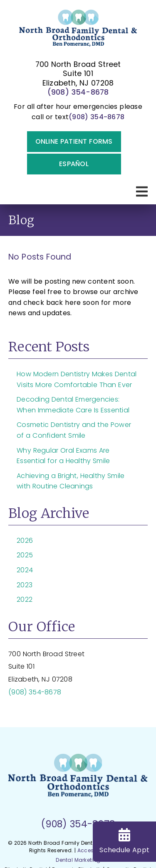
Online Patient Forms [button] (74, 141)
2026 (25, 541)
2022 (25, 600)
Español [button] (74, 164)
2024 (25, 570)
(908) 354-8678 (78, 92)
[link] (78, 31)
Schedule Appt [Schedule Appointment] (124, 841)
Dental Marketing (78, 860)
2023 (25, 585)
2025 (25, 555)
